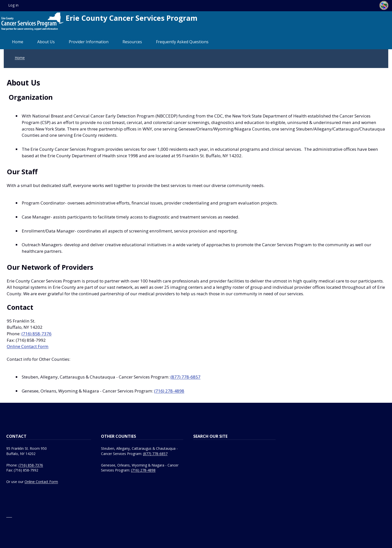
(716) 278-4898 (169, 391)
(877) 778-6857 (185, 377)
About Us (46, 42)
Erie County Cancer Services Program (99, 21)
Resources (132, 42)
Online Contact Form (28, 346)
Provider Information (89, 42)
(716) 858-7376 (36, 334)
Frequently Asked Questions (182, 42)
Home (18, 42)
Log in (13, 5)
